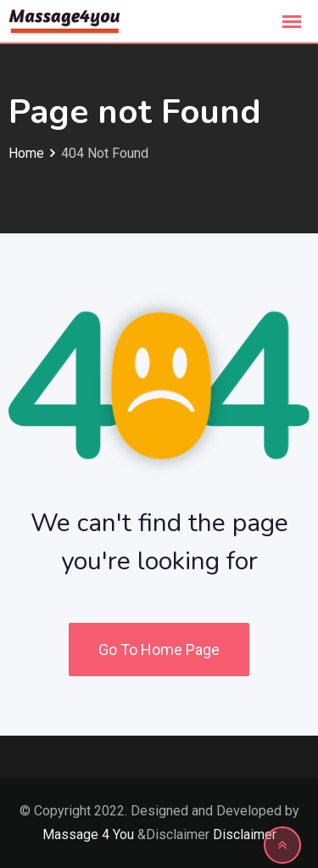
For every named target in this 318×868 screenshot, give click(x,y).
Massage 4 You (88, 834)
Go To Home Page (159, 650)
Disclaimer (245, 834)
